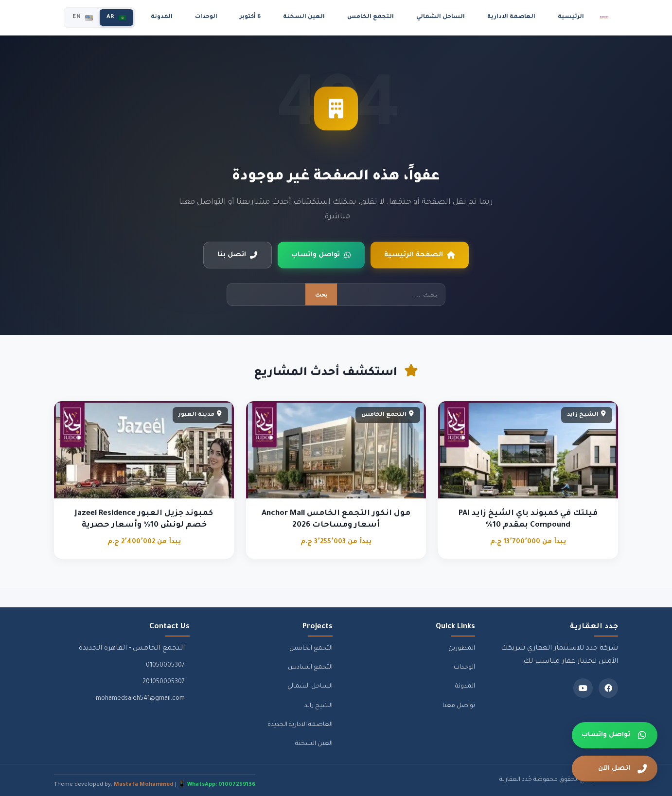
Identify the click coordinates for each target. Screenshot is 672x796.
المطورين (462, 649)
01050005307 (165, 666)
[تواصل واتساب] (615, 735)
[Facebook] (608, 688)
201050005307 (164, 682)
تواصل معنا (459, 706)
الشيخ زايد (318, 706)
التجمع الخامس (371, 17)
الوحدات (206, 17)
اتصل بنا (237, 255)
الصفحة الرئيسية (420, 255)
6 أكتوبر (250, 17)
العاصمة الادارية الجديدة (300, 725)
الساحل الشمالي (441, 17)
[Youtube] (583, 688)
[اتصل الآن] (615, 769)
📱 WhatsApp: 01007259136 (217, 785)
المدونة (162, 17)
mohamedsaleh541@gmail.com (140, 699)
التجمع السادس (310, 668)
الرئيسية (571, 17)
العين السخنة (304, 17)
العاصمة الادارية (511, 17)
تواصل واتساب (321, 255)
